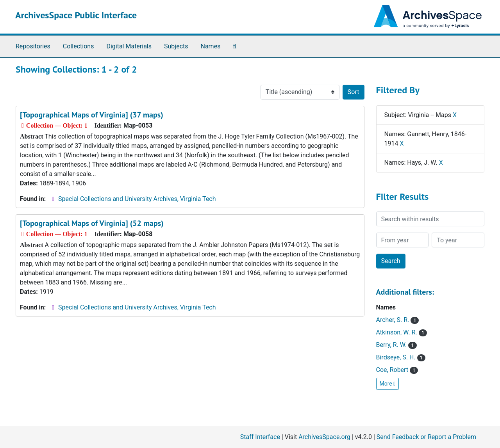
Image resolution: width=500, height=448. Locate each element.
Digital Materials (129, 46)
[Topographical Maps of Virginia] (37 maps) (92, 115)
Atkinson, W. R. (402, 332)
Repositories (33, 46)
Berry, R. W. (396, 345)
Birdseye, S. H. (401, 357)
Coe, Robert (397, 370)
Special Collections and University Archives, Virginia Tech (137, 199)
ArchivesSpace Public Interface (76, 15)
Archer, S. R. (398, 320)
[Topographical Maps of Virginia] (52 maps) (92, 223)
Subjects (176, 46)
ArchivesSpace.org (324, 437)
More (388, 384)
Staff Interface (260, 437)
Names (211, 46)
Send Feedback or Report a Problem (426, 437)
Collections (79, 46)
